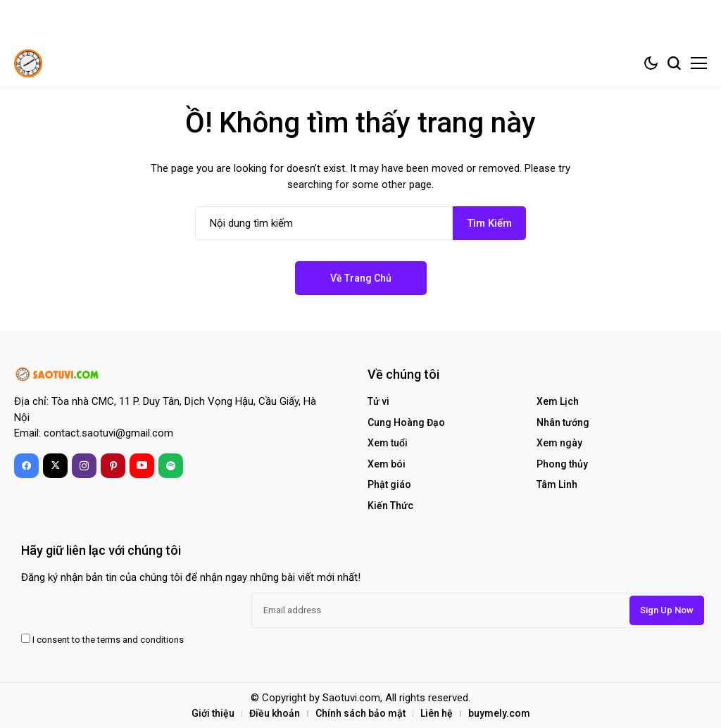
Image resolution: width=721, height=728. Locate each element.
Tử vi (378, 401)
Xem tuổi (388, 443)
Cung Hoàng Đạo (406, 422)
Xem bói (387, 464)
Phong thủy (562, 464)
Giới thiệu (213, 713)
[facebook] (26, 466)
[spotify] (171, 466)
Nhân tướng (563, 422)
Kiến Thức (390, 506)
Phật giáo (389, 484)
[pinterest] (113, 466)
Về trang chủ (361, 278)
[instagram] (84, 466)
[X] (55, 466)
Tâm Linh (557, 484)
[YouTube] (142, 466)
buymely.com (499, 713)
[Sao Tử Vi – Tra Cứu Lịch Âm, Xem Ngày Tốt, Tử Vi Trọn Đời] (28, 63)
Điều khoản (275, 713)
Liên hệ (437, 713)
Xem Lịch (558, 401)
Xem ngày (559, 443)
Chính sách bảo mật (360, 713)
